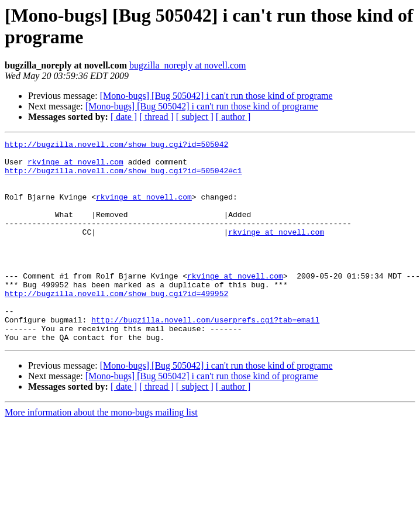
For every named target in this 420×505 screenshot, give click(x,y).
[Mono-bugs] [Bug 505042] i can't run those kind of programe (216, 96)
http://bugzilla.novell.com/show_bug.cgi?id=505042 (116, 146)
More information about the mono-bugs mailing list (101, 453)
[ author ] (233, 117)
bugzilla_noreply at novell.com (188, 65)
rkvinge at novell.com (75, 167)
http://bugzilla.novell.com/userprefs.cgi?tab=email (205, 356)
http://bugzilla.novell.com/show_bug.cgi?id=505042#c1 (123, 177)
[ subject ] (195, 117)
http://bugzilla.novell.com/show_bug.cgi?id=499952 (116, 325)
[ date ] (124, 117)
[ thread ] (156, 117)
